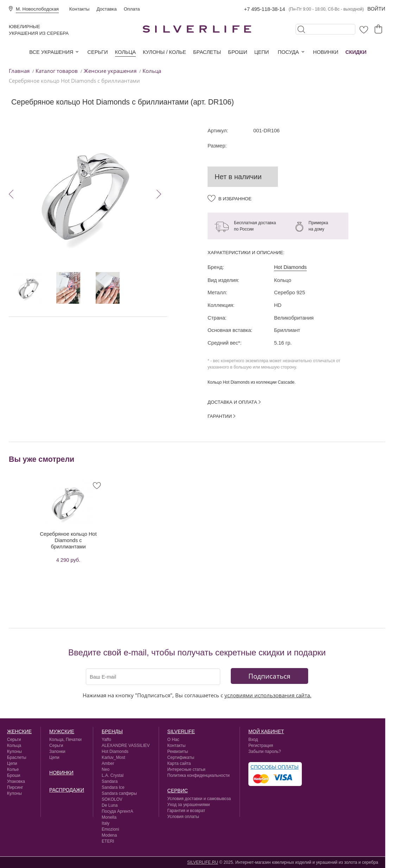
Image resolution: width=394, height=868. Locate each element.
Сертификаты (181, 757)
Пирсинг (15, 787)
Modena (109, 835)
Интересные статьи (186, 769)
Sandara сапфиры (119, 793)
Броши (237, 52)
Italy (106, 823)
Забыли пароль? (265, 751)
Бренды (112, 731)
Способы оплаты (275, 767)
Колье (13, 769)
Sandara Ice (113, 787)
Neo (106, 769)
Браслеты (207, 52)
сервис (178, 791)
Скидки (356, 52)
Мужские (62, 731)
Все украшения (51, 52)
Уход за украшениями (189, 805)
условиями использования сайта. (268, 695)
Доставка (106, 9)
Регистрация (261, 746)
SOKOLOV (112, 799)
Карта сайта (179, 763)
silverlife (181, 731)
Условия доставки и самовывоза (199, 799)
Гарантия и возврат (186, 811)
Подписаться (269, 676)
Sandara (110, 781)
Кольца (125, 52)
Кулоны (14, 751)
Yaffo (106, 740)
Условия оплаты (183, 817)
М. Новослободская (37, 9)
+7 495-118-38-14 (264, 9)
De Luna (110, 805)
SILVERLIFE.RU (203, 862)
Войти (376, 9)
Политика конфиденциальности (199, 775)
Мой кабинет (266, 731)
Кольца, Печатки (65, 740)
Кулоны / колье (164, 52)
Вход (253, 740)
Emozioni (110, 829)
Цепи (262, 52)
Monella (109, 817)
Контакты (80, 9)
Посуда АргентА (117, 811)
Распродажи (67, 790)
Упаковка (16, 781)
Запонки (57, 751)
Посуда (288, 52)
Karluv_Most (113, 757)
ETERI (108, 841)
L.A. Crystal (113, 775)
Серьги (97, 52)
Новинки (326, 52)
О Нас (173, 740)
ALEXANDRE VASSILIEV (126, 746)
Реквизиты (178, 751)
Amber (108, 763)
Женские (19, 731)
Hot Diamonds (290, 267)
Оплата (132, 9)
